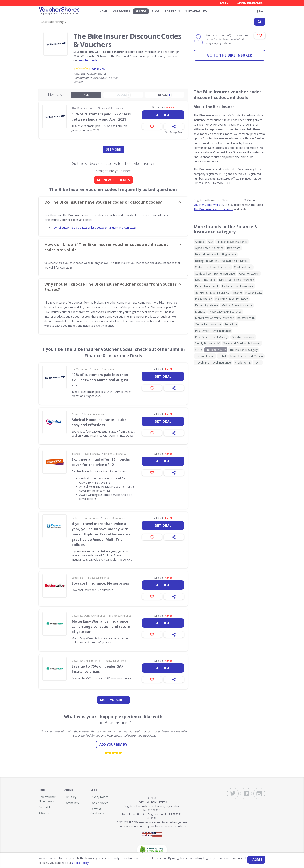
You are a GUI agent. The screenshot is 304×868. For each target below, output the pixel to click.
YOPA (258, 362)
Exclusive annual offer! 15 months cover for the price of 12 (101, 462)
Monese (200, 311)
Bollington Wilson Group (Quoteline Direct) (222, 261)
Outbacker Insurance (208, 324)
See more (113, 149)
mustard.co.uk (246, 318)
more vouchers (113, 700)
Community (72, 803)
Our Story (70, 797)
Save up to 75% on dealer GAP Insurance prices (98, 669)
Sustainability (196, 11)
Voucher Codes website (208, 205)
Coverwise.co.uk (249, 273)
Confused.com (243, 267)
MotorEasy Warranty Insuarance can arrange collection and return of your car (101, 626)
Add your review (113, 744)
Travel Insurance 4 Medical (247, 356)
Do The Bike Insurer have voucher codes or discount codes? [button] (103, 202)
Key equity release (206, 305)
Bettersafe (77, 578)
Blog (155, 11)
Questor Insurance (243, 337)
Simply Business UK (207, 343)
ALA (211, 242)
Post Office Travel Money (211, 337)
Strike (199, 350)
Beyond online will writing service (216, 254)
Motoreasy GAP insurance (86, 661)
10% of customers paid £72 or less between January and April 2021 (101, 117)
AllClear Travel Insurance (232, 242)
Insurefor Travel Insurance (86, 454)
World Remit (243, 362)
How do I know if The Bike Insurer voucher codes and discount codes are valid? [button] (106, 247)
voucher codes (89, 60)
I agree (256, 860)
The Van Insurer (80, 369)
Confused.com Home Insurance (215, 273)
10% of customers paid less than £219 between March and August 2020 (100, 380)
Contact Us (46, 807)
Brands (141, 11)
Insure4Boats (254, 292)
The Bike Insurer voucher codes (214, 209)
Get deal (163, 115)
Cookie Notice (99, 803)
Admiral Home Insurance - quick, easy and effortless (100, 422)
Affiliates (44, 813)
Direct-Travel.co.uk (207, 286)
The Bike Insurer (230, 55)
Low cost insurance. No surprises (100, 583)
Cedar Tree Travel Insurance (213, 267)
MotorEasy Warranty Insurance (88, 616)
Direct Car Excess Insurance (237, 280)
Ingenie (237, 292)
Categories (121, 11)
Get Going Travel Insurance (212, 292)
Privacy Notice (99, 797)
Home (104, 11)
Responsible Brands (249, 3)
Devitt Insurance (205, 280)
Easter (225, 3)
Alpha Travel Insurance (209, 248)
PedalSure (231, 324)
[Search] (260, 22)
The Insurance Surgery (244, 350)
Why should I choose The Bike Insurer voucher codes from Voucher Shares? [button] (111, 287)
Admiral (76, 414)
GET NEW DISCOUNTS (113, 180)
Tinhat (222, 356)
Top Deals (172, 11)
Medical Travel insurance (237, 305)
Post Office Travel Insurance (213, 331)
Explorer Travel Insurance (85, 518)
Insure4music (203, 299)
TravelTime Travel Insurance (213, 362)
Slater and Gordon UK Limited (242, 343)
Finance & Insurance (111, 108)
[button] (260, 12)
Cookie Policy (80, 863)
